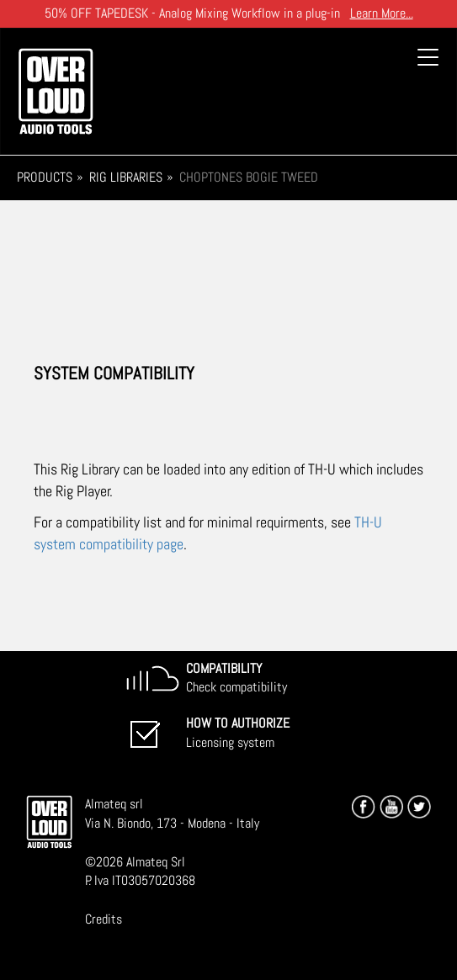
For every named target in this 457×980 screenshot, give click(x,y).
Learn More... (382, 13)
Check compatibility (236, 678)
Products (45, 177)
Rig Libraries (126, 177)
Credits (104, 919)
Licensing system (238, 733)
